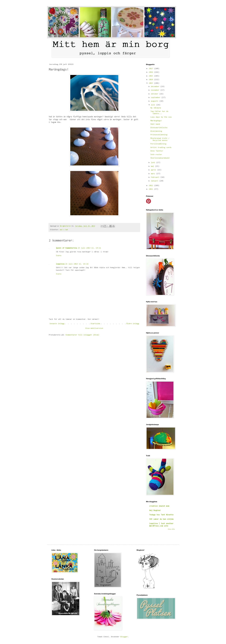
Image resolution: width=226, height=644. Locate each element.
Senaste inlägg (57, 324)
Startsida (95, 324)
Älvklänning (156, 131)
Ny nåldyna (156, 108)
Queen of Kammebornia (67, 248)
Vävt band (155, 124)
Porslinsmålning (158, 144)
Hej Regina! (155, 510)
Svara (59, 256)
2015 (151, 76)
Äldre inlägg (133, 324)
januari (155, 181)
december (156, 87)
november (156, 90)
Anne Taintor (157, 151)
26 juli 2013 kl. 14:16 (77, 264)
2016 (151, 72)
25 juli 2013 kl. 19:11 (89, 248)
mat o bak (64, 230)
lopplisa (60, 264)
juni (154, 163)
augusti (155, 101)
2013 (151, 83)
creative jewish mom (159, 506)
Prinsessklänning (159, 135)
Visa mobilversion (94, 328)
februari (156, 177)
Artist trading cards (161, 148)
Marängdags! (156, 121)
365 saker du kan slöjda (161, 519)
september (156, 98)
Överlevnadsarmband (160, 158)
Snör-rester (156, 155)
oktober (155, 94)
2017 (151, 69)
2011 (151, 189)
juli (154, 105)
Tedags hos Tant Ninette (161, 515)
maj (153, 166)
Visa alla (171, 529)
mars (154, 174)
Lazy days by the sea (161, 117)
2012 (151, 186)
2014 (151, 80)
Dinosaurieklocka (159, 128)
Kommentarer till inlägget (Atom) (82, 335)
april (154, 170)
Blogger (124, 637)
